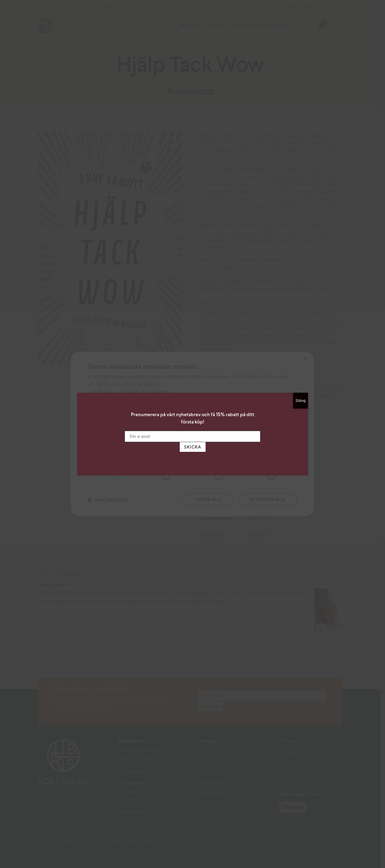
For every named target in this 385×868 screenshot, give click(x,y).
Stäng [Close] (300, 400)
